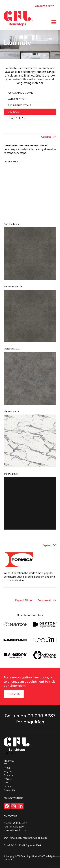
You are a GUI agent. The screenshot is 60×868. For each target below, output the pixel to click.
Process (8, 779)
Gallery (7, 786)
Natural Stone (17, 99)
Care (6, 783)
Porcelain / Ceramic (20, 93)
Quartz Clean (16, 118)
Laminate (13, 112)
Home (7, 768)
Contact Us (14, 694)
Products (8, 775)
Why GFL (8, 771)
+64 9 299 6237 (44, 6)
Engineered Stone (19, 105)
